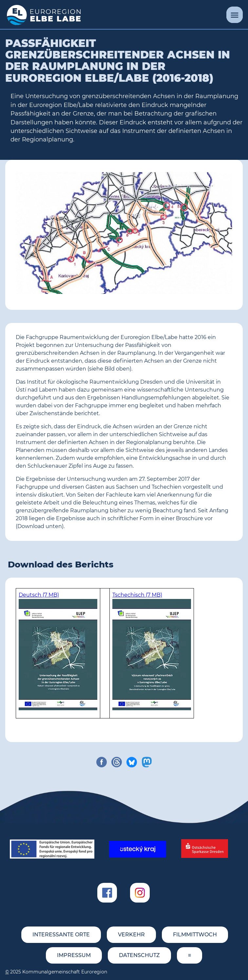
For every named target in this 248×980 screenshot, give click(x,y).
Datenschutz (139, 955)
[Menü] (235, 15)
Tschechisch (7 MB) (137, 595)
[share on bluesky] (132, 762)
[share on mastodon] (147, 762)
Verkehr (131, 935)
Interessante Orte (61, 935)
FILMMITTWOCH (195, 935)
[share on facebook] (102, 762)
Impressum (74, 955)
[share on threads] (117, 762)
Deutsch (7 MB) (39, 595)
